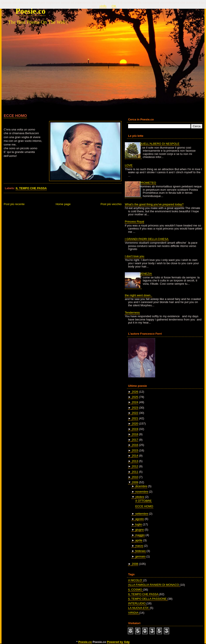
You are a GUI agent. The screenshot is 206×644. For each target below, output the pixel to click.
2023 (135, 408)
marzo (139, 546)
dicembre (141, 486)
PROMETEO (148, 183)
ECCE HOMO (15, 116)
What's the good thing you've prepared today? (154, 204)
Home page (63, 204)
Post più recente (14, 204)
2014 (135, 456)
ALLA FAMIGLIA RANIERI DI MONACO (154, 585)
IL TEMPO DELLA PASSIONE (148, 599)
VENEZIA (146, 274)
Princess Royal (134, 222)
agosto (140, 519)
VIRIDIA (134, 613)
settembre (142, 514)
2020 (135, 424)
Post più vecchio (111, 204)
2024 (135, 402)
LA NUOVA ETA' (139, 608)
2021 (135, 418)
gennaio (140, 556)
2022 (135, 413)
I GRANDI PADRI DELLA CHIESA (147, 239)
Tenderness (132, 313)
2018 (135, 434)
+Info (103, 6)
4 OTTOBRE (143, 501)
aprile (139, 540)
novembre (142, 492)
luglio (139, 524)
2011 (135, 472)
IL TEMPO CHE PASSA (31, 188)
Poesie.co (30, 11)
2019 (135, 429)
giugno (140, 530)
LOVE (129, 165)
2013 (135, 461)
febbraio (141, 551)
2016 (135, 445)
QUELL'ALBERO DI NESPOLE (159, 144)
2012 (135, 466)
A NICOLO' (136, 580)
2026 (135, 392)
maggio (140, 535)
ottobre (140, 497)
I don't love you (135, 256)
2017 (135, 440)
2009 (135, 482)
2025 (135, 397)
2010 (135, 477)
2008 (135, 564)
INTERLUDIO (137, 603)
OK (114, 6)
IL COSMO (136, 590)
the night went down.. (138, 295)
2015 (135, 450)
